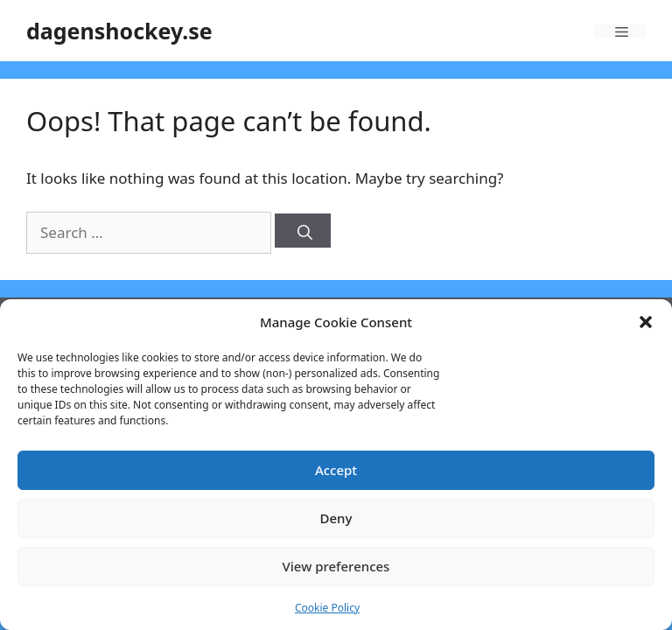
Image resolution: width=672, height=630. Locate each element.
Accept (336, 470)
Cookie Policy (327, 608)
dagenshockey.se (119, 31)
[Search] (303, 231)
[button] (646, 322)
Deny (336, 518)
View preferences (336, 566)
